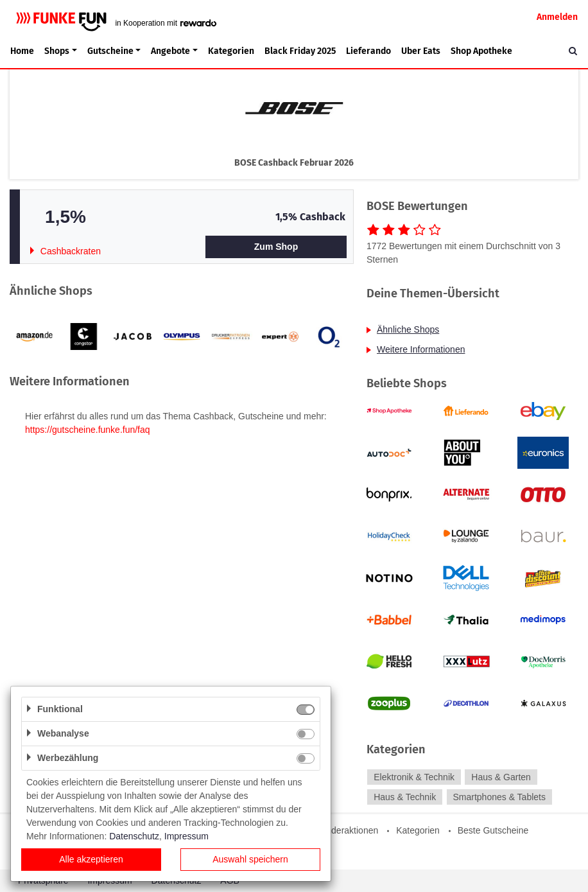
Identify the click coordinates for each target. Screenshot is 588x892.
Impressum (186, 836)
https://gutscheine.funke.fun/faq (88, 430)
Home (22, 51)
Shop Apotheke (481, 51)
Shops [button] (57, 51)
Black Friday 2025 (300, 51)
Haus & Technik (405, 797)
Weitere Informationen (421, 349)
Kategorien (231, 51)
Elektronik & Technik (414, 777)
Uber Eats (421, 51)
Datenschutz (134, 836)
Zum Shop (276, 247)
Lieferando (368, 51)
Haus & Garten (501, 777)
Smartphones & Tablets (499, 797)
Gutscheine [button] (110, 51)
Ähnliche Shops (408, 329)
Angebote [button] (170, 51)
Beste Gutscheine (493, 830)
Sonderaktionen (347, 830)
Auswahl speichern (250, 859)
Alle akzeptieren (91, 859)
